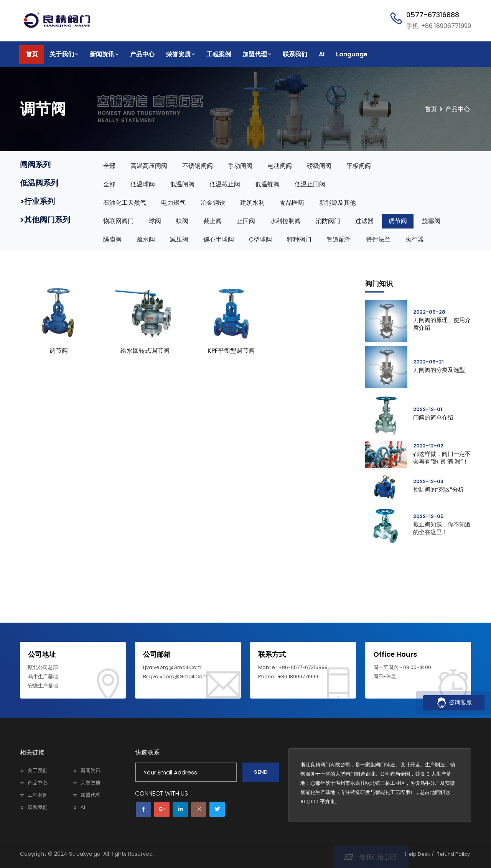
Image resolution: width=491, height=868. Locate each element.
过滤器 (364, 221)
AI (322, 54)
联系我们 (295, 54)
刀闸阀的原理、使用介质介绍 (442, 324)
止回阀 (246, 221)
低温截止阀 (225, 184)
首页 (32, 54)
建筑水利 (252, 203)
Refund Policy (453, 854)
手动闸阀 (240, 166)
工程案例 (219, 54)
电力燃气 (173, 203)
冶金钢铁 (213, 203)
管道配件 (339, 239)
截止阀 (213, 221)
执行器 (415, 239)
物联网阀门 (119, 221)
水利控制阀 (285, 221)
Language (352, 54)
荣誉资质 (180, 54)
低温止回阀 (310, 184)
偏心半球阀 (219, 239)
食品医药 (292, 203)
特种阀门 (299, 239)
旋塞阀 (431, 221)
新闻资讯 (104, 54)
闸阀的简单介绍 (433, 417)
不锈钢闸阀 (198, 166)
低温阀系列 (39, 183)
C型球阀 (260, 239)
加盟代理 (257, 54)
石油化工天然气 (125, 203)
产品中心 (142, 54)
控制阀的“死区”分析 (438, 489)
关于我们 (64, 54)
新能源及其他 (338, 203)
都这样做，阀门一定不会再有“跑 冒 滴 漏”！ (442, 458)
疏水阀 (146, 239)
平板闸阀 (359, 166)
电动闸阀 (280, 166)
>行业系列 (37, 201)
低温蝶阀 (267, 184)
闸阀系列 (35, 164)
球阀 (155, 221)
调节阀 (398, 221)
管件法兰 (378, 239)
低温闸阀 (182, 184)
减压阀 (179, 239)
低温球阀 (143, 184)
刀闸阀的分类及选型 (439, 370)
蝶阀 (182, 221)
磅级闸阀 (319, 166)
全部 (109, 166)
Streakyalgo (85, 854)
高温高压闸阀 (149, 166)
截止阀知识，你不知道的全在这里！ (442, 528)
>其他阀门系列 (45, 220)
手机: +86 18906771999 (439, 26)
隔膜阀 (112, 239)
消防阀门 (328, 221)
